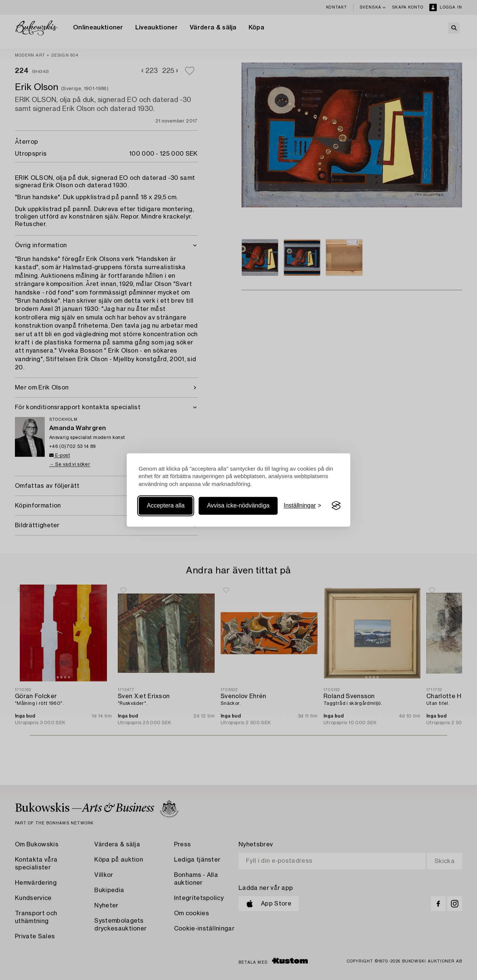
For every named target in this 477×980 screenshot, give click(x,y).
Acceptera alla (166, 505)
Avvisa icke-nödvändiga (238, 505)
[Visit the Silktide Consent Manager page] (336, 506)
